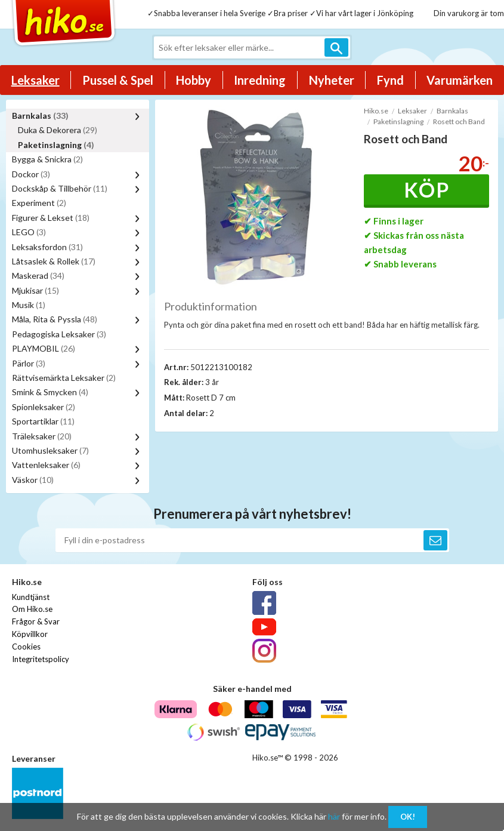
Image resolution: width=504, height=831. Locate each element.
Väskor (33, 480)
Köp (427, 190)
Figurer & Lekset (51, 218)
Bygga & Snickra (47, 159)
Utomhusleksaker (50, 450)
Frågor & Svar (36, 621)
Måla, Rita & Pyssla (55, 319)
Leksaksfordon (47, 247)
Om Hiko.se (32, 609)
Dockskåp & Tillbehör (60, 188)
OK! (408, 817)
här (334, 816)
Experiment (39, 203)
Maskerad (38, 276)
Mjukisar (35, 290)
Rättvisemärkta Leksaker (64, 378)
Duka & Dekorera (58, 130)
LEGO (29, 232)
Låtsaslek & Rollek (54, 261)
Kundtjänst (31, 597)
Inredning (260, 80)
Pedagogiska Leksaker (59, 334)
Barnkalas (40, 116)
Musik (29, 305)
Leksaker (35, 80)
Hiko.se (376, 111)
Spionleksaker (44, 407)
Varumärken (460, 80)
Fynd (390, 80)
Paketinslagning (56, 145)
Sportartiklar (43, 421)
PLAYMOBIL (44, 348)
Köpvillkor (30, 634)
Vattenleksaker (46, 465)
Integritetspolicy (41, 659)
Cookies (26, 647)
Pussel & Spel (118, 80)
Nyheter (332, 80)
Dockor (31, 174)
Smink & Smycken (50, 392)
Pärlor (29, 363)
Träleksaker (42, 436)
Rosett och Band (459, 121)
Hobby (194, 80)
